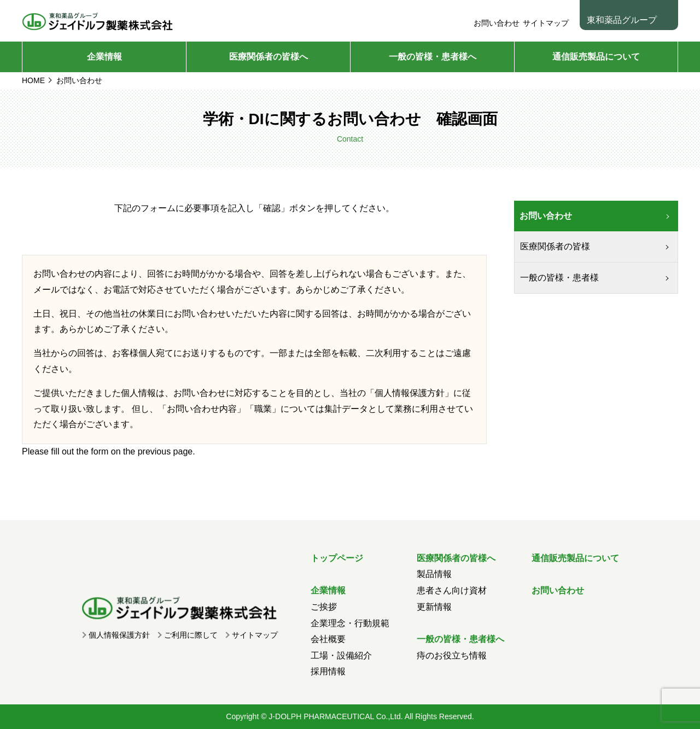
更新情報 (434, 607)
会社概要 (328, 639)
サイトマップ (546, 23)
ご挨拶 (324, 607)
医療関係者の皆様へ (269, 57)
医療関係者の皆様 (555, 246)
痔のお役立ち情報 (452, 655)
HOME (33, 80)
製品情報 (434, 574)
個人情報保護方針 (410, 393)
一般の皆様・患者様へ (433, 57)
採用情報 (328, 671)
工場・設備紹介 (341, 655)
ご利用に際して (191, 635)
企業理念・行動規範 (350, 623)
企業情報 (104, 57)
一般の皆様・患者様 (559, 278)
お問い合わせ (497, 23)
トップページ (337, 558)
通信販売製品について (596, 57)
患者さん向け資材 (452, 590)
